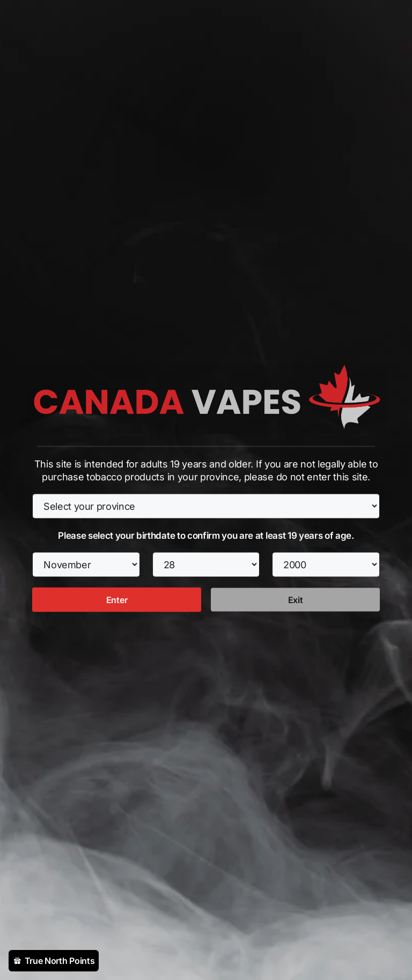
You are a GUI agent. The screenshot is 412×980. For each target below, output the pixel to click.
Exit (296, 599)
